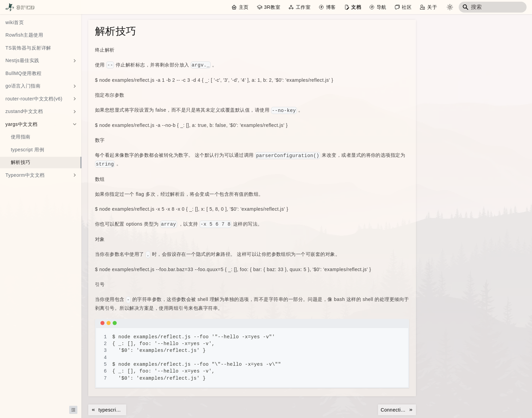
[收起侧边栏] (73, 410)
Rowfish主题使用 (24, 35)
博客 (331, 7)
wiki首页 (15, 22)
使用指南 (21, 137)
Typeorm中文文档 (25, 175)
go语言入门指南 (23, 86)
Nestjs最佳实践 (22, 60)
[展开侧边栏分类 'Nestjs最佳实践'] (75, 61)
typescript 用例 (27, 150)
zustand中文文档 (24, 111)
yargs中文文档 (22, 124)
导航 (382, 7)
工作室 (303, 7)
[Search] (493, 7)
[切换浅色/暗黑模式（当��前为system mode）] (450, 7)
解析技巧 (21, 162)
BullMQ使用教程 (24, 73)
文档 (356, 7)
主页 (244, 7)
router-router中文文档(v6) (34, 99)
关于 (432, 7)
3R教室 (272, 7)
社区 (407, 7)
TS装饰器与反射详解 (28, 48)
